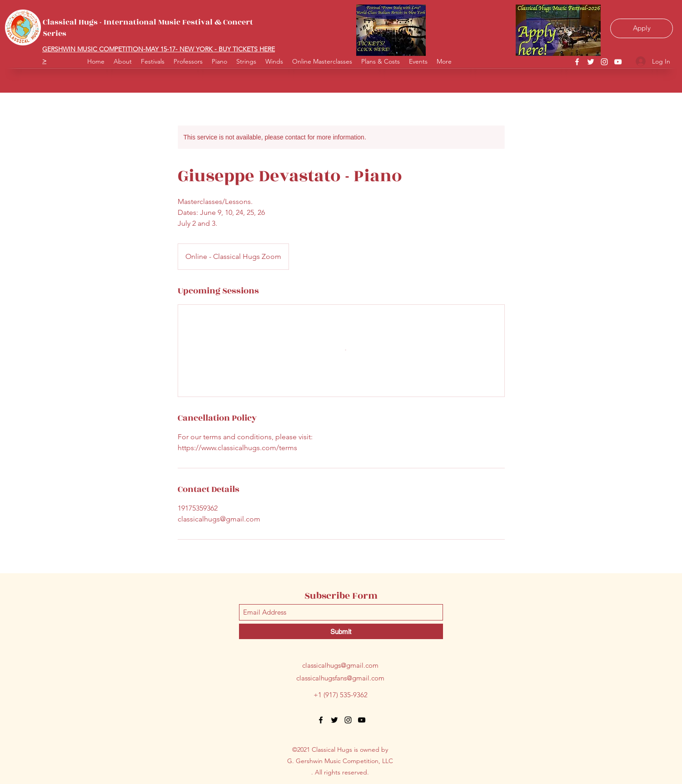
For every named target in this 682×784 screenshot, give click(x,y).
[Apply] (642, 28)
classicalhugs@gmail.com (340, 665)
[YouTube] (618, 62)
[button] (274, 58)
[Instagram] (604, 62)
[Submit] (341, 631)
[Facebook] (577, 62)
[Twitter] (591, 62)
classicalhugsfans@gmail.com (340, 678)
